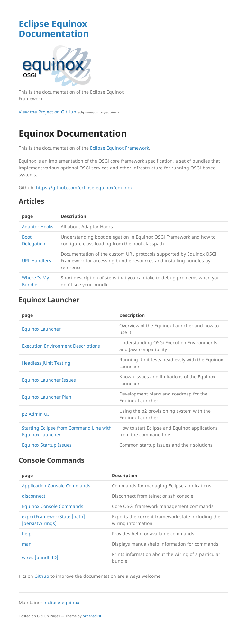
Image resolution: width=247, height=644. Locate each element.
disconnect (34, 496)
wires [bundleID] (40, 557)
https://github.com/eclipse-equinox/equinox (84, 188)
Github (42, 576)
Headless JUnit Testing (46, 363)
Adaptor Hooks (38, 227)
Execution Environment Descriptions (61, 346)
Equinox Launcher (41, 329)
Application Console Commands (56, 486)
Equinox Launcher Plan (47, 397)
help (27, 534)
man (27, 544)
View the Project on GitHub (69, 112)
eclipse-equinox (62, 602)
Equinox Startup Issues (47, 445)
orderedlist (92, 616)
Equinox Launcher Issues (49, 380)
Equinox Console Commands (53, 506)
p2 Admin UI (35, 414)
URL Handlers (37, 261)
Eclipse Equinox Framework (119, 148)
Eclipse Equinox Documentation (54, 28)
